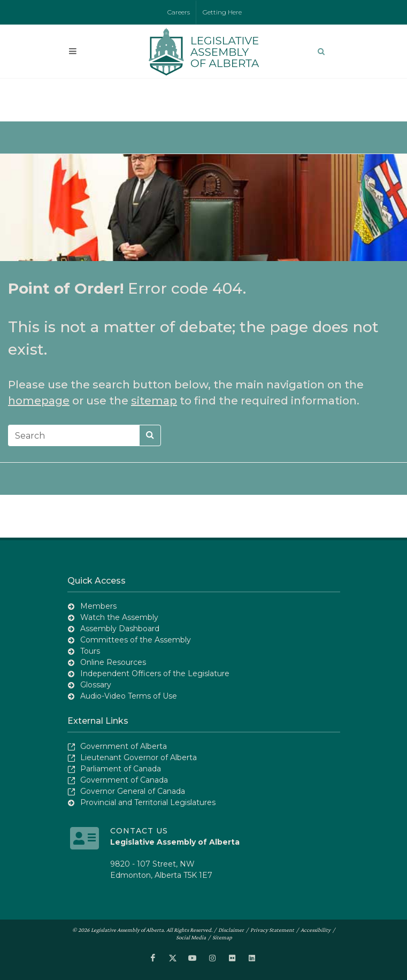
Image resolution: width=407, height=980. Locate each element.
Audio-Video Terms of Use (129, 696)
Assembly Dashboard (120, 629)
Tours (90, 651)
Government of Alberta (124, 746)
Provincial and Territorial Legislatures (148, 802)
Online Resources (113, 662)
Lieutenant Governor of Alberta (139, 757)
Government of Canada (124, 780)
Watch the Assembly (119, 617)
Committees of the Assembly (136, 640)
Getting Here (222, 12)
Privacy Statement (272, 930)
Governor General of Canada (133, 791)
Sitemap (222, 937)
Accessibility (316, 930)
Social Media (191, 937)
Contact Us (139, 831)
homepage (39, 401)
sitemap (154, 401)
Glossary (96, 685)
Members (98, 606)
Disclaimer (231, 930)
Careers (179, 12)
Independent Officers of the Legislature (155, 673)
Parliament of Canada (121, 769)
